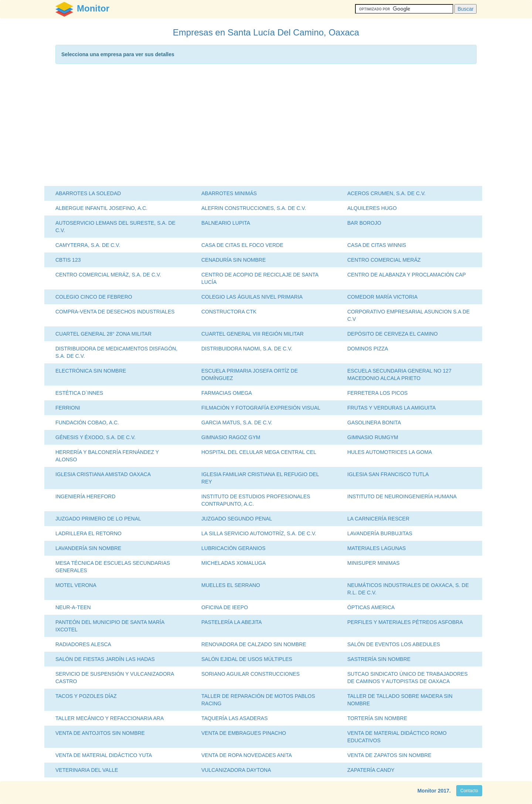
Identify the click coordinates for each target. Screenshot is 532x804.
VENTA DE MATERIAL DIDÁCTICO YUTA (104, 755)
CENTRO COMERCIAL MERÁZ (384, 260)
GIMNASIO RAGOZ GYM (231, 437)
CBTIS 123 (68, 260)
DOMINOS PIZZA (368, 349)
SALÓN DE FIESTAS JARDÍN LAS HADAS (105, 659)
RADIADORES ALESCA (83, 644)
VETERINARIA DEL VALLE (87, 770)
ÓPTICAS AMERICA (371, 607)
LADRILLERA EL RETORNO (88, 533)
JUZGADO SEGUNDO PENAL (237, 519)
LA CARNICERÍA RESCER (378, 519)
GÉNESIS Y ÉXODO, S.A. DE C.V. (96, 437)
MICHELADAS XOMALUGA (233, 563)
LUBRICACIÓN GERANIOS (233, 548)
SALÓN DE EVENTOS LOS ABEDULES (394, 644)
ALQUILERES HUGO (372, 208)
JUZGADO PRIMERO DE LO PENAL (98, 519)
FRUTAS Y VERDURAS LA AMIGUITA (391, 408)
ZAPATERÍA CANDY (371, 770)
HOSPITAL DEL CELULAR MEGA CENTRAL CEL (259, 452)
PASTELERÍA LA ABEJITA (232, 622)
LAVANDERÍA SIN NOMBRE (88, 548)
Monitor (427, 791)
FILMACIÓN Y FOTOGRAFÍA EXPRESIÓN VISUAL (261, 408)
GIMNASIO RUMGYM (373, 437)
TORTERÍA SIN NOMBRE (377, 718)
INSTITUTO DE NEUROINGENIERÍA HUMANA (402, 496)
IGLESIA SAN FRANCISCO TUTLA (388, 474)
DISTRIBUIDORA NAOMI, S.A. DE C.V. (247, 349)
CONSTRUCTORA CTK (229, 312)
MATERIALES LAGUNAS (376, 548)
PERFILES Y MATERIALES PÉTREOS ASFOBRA (405, 622)
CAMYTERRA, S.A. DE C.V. (88, 245)
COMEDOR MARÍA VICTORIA (382, 297)
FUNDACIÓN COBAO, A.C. (87, 423)
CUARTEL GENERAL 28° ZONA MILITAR (103, 334)
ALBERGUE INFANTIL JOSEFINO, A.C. (101, 208)
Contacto (469, 791)
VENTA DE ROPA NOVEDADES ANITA (247, 755)
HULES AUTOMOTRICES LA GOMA (390, 452)
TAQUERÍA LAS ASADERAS (234, 718)
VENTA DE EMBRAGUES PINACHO (244, 733)
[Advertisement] (266, 127)
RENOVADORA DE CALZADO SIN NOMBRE (254, 644)
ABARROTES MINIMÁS (229, 193)
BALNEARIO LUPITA (226, 223)
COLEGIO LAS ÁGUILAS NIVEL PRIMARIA (252, 297)
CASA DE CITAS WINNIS (377, 245)
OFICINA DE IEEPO (225, 607)
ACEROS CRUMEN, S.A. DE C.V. (386, 193)
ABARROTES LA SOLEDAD (88, 193)
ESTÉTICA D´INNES (79, 393)
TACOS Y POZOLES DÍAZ (86, 696)
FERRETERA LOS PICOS (377, 393)
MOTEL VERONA (76, 585)
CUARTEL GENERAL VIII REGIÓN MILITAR (253, 334)
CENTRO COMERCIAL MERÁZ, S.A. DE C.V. (108, 275)
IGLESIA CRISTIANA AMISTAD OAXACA (103, 474)
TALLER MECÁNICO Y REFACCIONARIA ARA (110, 718)
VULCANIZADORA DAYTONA (236, 770)
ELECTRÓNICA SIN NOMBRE (91, 371)
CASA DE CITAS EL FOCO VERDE (242, 245)
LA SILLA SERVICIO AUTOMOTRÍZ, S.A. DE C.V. (259, 533)
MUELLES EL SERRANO (231, 585)
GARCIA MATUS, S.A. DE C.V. (237, 423)
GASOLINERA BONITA (374, 423)
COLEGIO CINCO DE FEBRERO (94, 297)
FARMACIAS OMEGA (227, 393)
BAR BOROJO (364, 223)
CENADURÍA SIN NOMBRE (233, 260)
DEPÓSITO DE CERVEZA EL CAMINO (393, 334)
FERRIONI (68, 408)
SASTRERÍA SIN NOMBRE (379, 659)
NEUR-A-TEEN (73, 607)
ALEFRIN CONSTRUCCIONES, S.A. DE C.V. (254, 208)
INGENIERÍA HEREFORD (86, 496)
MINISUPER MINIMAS (374, 563)
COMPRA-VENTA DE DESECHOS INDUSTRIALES (115, 312)
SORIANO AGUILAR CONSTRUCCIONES (250, 674)
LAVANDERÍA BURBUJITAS (380, 533)
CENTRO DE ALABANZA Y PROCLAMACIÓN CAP (407, 275)
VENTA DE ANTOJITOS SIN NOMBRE (100, 733)
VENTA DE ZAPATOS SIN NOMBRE (389, 755)
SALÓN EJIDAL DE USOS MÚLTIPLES (247, 659)
